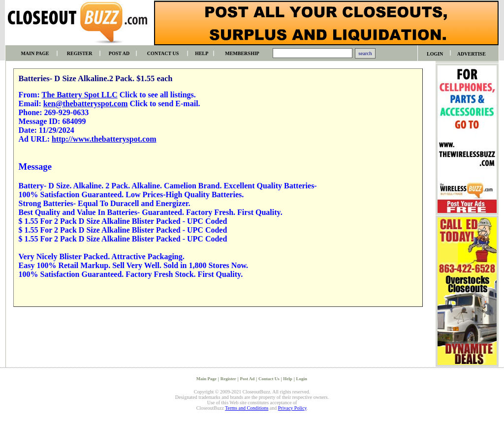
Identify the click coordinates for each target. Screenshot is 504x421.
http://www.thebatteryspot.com (104, 139)
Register (228, 379)
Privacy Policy (292, 408)
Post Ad (247, 379)
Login (302, 379)
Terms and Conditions (247, 408)
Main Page (206, 379)
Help (288, 379)
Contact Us (269, 379)
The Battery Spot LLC (79, 95)
